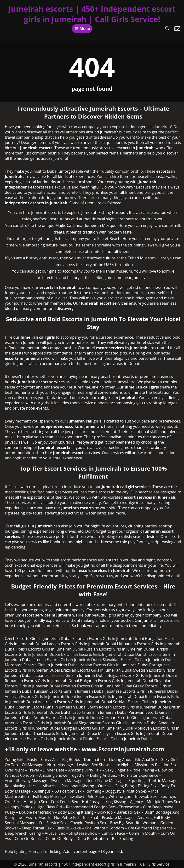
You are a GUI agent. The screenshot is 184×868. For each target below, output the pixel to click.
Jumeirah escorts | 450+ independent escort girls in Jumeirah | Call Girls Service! (92, 14)
